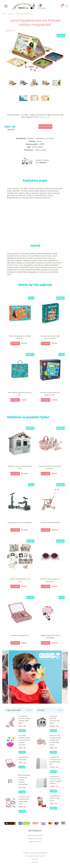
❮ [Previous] (4, 675)
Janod (38, 141)
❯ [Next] (66, 675)
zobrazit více (44, 117)
